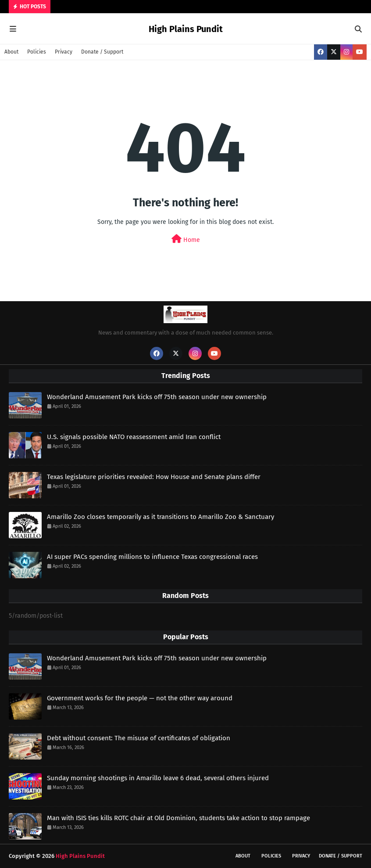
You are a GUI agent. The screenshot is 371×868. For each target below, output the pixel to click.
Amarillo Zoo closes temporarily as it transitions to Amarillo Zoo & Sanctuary (161, 517)
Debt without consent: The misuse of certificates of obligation (139, 738)
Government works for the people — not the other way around (140, 698)
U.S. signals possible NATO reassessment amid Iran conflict (134, 437)
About (11, 52)
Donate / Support (102, 52)
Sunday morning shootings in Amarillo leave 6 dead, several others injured (158, 778)
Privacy (64, 52)
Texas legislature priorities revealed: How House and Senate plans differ (154, 477)
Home (186, 239)
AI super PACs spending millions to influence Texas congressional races (152, 557)
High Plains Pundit (186, 29)
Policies (37, 52)
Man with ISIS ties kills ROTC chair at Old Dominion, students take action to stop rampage (178, 818)
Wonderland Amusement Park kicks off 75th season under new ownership (157, 397)
